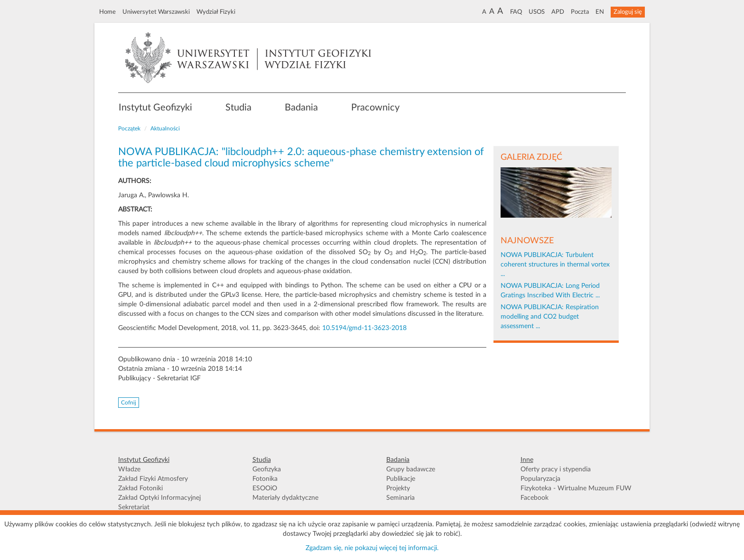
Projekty (398, 488)
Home (107, 12)
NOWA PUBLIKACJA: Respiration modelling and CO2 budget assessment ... (550, 317)
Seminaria (400, 498)
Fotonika (265, 479)
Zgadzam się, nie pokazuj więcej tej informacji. (372, 548)
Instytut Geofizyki (155, 108)
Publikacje (401, 479)
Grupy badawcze (411, 469)
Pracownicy (375, 108)
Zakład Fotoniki (140, 488)
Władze (129, 469)
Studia (238, 108)
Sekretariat (134, 507)
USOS (537, 12)
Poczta (580, 12)
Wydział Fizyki (216, 12)
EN (600, 12)
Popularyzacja (540, 479)
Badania (301, 108)
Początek (129, 129)
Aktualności (165, 129)
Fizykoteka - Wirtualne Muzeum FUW (576, 488)
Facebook (535, 498)
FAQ (516, 12)
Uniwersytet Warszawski (156, 12)
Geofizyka (267, 469)
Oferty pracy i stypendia (556, 469)
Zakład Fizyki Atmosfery (153, 479)
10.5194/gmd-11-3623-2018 (364, 328)
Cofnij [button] (129, 403)
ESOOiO (265, 488)
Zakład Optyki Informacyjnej (159, 498)
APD (558, 12)
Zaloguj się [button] (628, 12)
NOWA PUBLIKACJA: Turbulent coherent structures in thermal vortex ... (555, 265)
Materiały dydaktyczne (285, 498)
